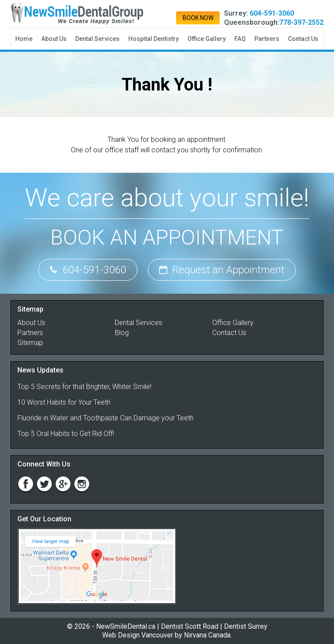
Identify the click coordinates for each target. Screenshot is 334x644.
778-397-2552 (301, 22)
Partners (267, 39)
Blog (122, 333)
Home (24, 39)
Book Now (198, 18)
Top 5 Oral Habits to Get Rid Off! (66, 434)
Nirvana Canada (207, 635)
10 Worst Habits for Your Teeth (64, 402)
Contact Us (303, 39)
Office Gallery (207, 39)
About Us (54, 39)
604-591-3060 (272, 13)
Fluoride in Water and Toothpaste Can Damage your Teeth (105, 418)
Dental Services (97, 39)
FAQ (240, 39)
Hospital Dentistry (154, 39)
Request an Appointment (222, 270)
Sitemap (30, 343)
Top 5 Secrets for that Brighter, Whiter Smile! (84, 387)
